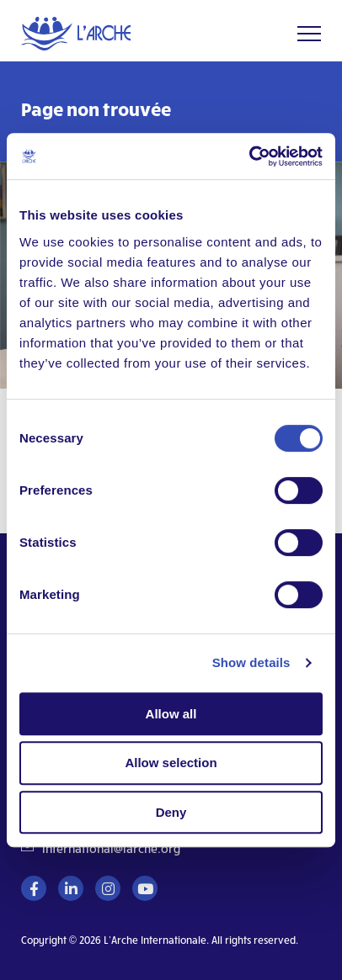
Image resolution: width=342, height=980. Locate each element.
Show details (251, 662)
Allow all (171, 714)
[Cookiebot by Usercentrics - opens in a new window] (249, 156)
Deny (171, 812)
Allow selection (171, 763)
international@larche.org (111, 848)
